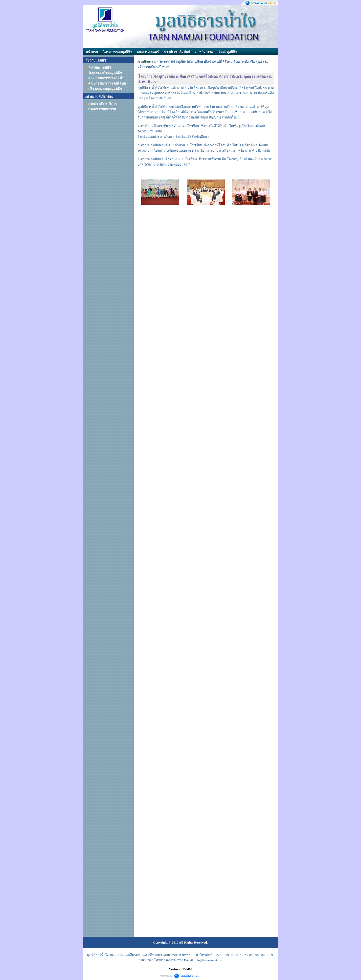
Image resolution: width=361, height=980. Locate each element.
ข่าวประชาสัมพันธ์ (177, 52)
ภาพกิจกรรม (204, 52)
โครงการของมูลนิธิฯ (117, 52)
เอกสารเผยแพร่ (148, 52)
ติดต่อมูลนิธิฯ (228, 52)
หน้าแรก (92, 52)
